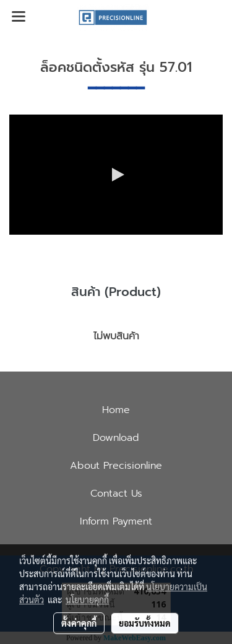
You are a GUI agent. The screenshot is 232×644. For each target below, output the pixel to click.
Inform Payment (116, 521)
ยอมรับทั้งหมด (145, 623)
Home (116, 410)
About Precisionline (116, 466)
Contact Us (116, 494)
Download (116, 438)
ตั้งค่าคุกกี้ (79, 623)
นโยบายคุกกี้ (87, 599)
